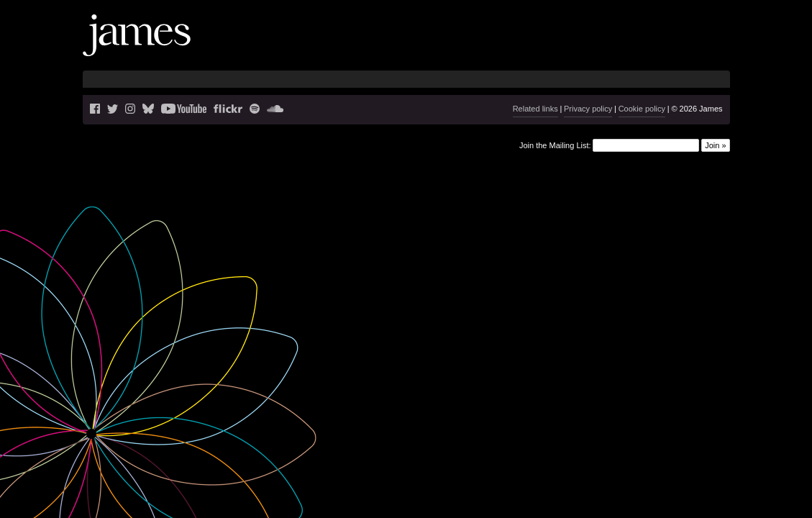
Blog (544, 47)
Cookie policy (642, 109)
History (663, 47)
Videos (621, 47)
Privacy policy (588, 109)
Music (579, 47)
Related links (535, 109)
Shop (703, 47)
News (483, 47)
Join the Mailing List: (555, 145)
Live (516, 47)
